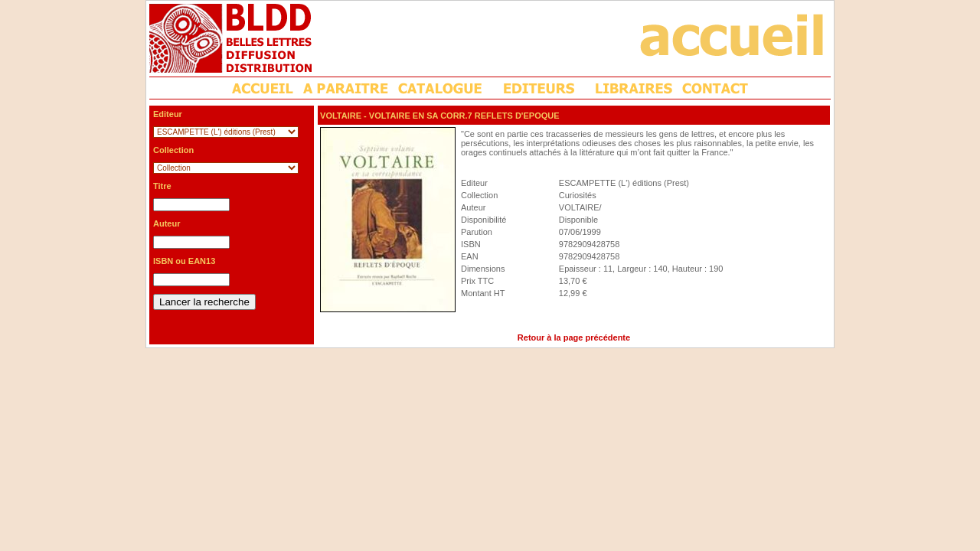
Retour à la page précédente (574, 337)
